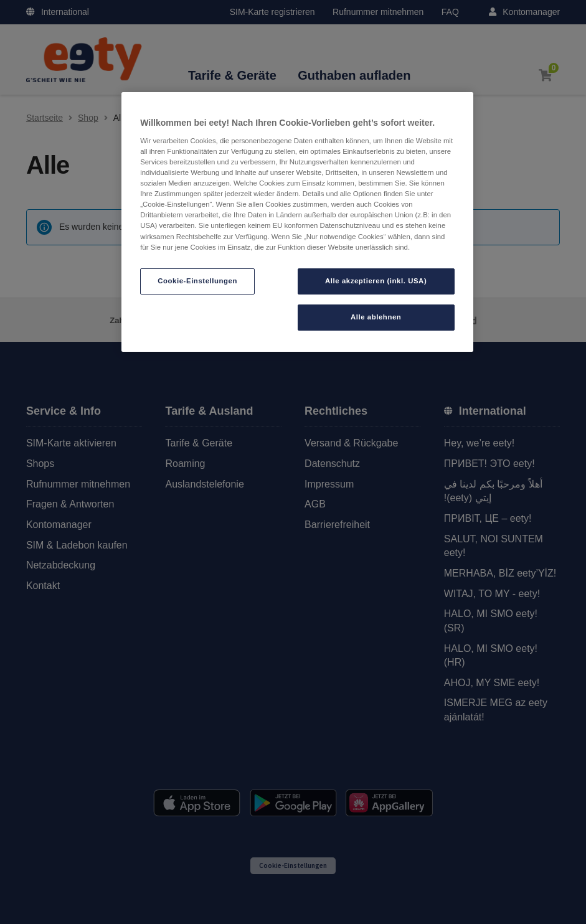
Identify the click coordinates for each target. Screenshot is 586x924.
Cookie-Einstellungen (197, 281)
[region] (297, 222)
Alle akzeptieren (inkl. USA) (376, 281)
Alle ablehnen (376, 317)
